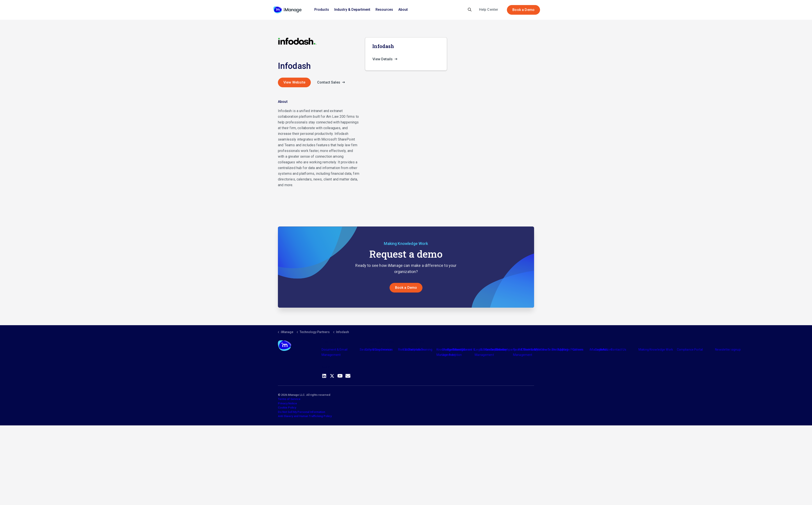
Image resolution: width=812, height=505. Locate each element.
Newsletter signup (728, 350)
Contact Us (618, 350)
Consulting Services (379, 350)
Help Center (489, 10)
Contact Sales (332, 82)
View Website (294, 82)
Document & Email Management (334, 352)
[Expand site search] (470, 10)
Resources (384, 10)
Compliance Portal (690, 350)
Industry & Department (352, 10)
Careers (578, 350)
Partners (415, 350)
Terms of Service (289, 399)
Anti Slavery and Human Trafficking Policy (305, 416)
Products (322, 10)
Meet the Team (545, 350)
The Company (506, 350)
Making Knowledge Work (656, 350)
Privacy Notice (287, 403)
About (403, 10)
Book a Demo (523, 10)
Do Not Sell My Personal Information (301, 412)
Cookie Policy (287, 408)
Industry (458, 350)
